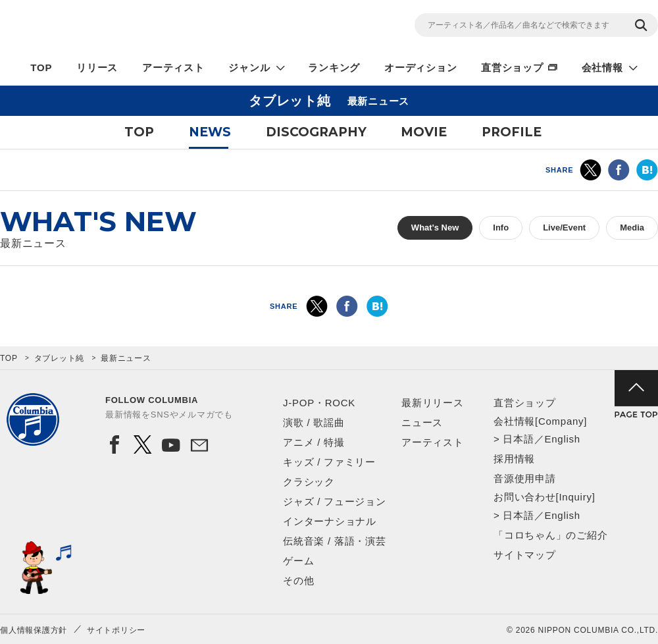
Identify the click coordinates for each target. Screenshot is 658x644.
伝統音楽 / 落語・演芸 (335, 541)
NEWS (210, 132)
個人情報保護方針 (34, 630)
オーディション (420, 67)
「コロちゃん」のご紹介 (550, 535)
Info (501, 228)
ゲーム (298, 561)
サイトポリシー (116, 630)
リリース (97, 67)
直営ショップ (512, 67)
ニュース (422, 422)
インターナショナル (330, 521)
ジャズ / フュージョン (335, 501)
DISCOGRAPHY (316, 132)
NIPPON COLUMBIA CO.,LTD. (118, 27)
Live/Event (564, 228)
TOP (41, 67)
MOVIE (424, 132)
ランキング (334, 67)
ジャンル (249, 67)
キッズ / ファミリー (329, 462)
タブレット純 (60, 358)
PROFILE (512, 132)
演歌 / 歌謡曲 (314, 422)
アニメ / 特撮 (314, 442)
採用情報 (514, 459)
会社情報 (602, 67)
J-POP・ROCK (319, 403)
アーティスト (173, 67)
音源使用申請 (525, 478)
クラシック (309, 482)
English (562, 439)
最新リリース (433, 403)
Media (632, 228)
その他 (298, 580)
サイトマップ (525, 555)
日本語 (518, 439)
